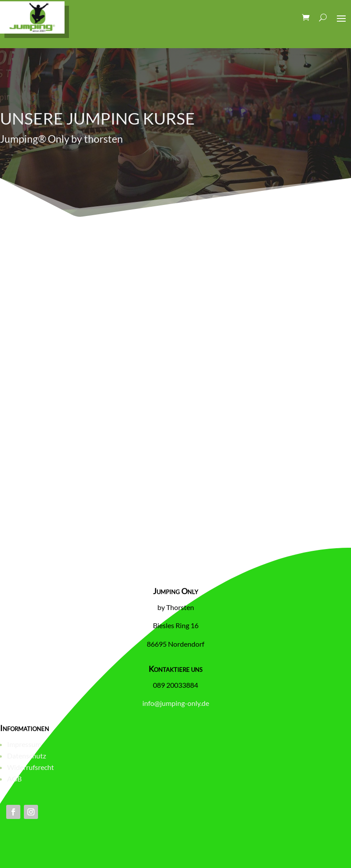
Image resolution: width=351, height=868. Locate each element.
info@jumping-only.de (176, 703)
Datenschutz (27, 756)
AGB (14, 779)
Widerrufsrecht (31, 767)
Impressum (24, 744)
